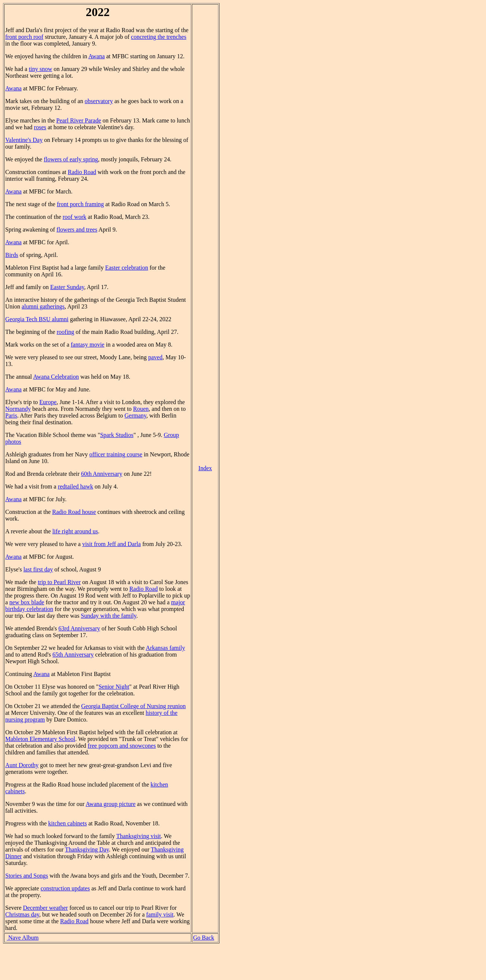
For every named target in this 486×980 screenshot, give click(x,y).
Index (205, 468)
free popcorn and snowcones (122, 746)
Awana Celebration (56, 377)
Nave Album (23, 938)
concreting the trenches (159, 37)
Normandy (18, 409)
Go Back (203, 938)
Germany (135, 415)
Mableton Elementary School (40, 739)
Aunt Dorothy (22, 765)
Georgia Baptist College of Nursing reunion (133, 706)
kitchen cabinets (68, 823)
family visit (160, 914)
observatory (99, 101)
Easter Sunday (67, 287)
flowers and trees (77, 230)
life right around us (75, 531)
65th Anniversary (73, 655)
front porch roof (24, 37)
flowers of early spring (71, 159)
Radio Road (82, 172)
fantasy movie (88, 345)
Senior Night (114, 687)
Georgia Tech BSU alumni (37, 319)
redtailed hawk (76, 486)
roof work (75, 217)
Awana (97, 56)
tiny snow (40, 69)
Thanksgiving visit (138, 836)
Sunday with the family (109, 616)
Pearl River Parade (79, 120)
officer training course (116, 454)
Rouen (141, 409)
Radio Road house (74, 512)
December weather (46, 908)
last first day (38, 569)
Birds (12, 255)
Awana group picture (111, 804)
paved (155, 357)
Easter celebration (127, 268)
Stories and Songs (27, 876)
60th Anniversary (102, 474)
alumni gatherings (43, 306)
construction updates (65, 888)
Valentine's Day (24, 140)
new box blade (27, 602)
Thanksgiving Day (87, 849)
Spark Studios (117, 435)
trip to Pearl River (59, 582)
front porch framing (80, 204)
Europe (48, 402)
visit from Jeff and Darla (111, 544)
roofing (66, 332)
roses (40, 127)
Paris (11, 415)
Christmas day (22, 914)
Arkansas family (165, 648)
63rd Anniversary (79, 628)
